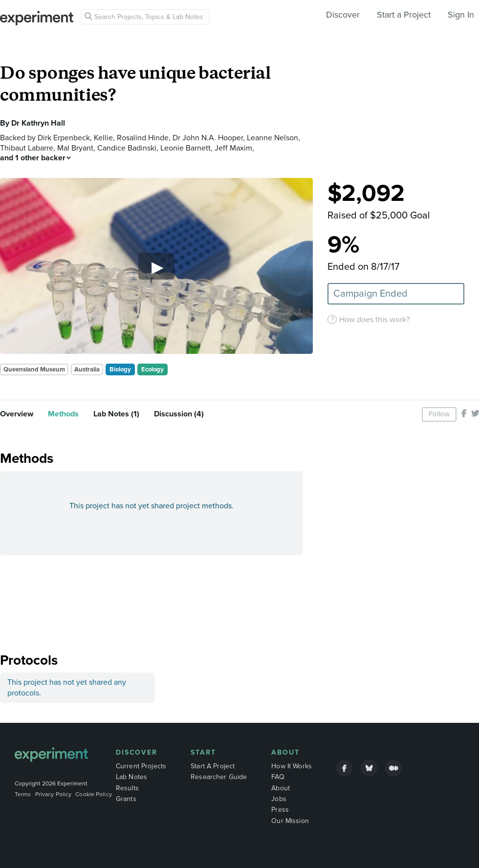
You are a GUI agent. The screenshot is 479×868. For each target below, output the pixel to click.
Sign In (461, 15)
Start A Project (213, 766)
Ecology (152, 369)
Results (127, 788)
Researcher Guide (219, 777)
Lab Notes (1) (116, 414)
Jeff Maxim (233, 148)
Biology (120, 369)
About (285, 752)
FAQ (278, 777)
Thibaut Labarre (27, 148)
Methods (63, 414)
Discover (343, 15)
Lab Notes (131, 777)
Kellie (103, 138)
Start (203, 752)
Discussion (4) (179, 414)
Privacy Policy (54, 794)
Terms (23, 794)
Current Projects (141, 766)
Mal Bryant (75, 148)
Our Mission (290, 821)
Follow (439, 414)
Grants (126, 799)
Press (280, 810)
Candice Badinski (127, 148)
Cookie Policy (94, 794)
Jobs (279, 799)
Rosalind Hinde (143, 138)
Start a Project (404, 15)
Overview (17, 414)
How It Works (292, 766)
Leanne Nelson (272, 138)
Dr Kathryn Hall (38, 123)
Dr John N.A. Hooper (208, 138)
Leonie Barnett (185, 148)
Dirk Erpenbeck (64, 138)
